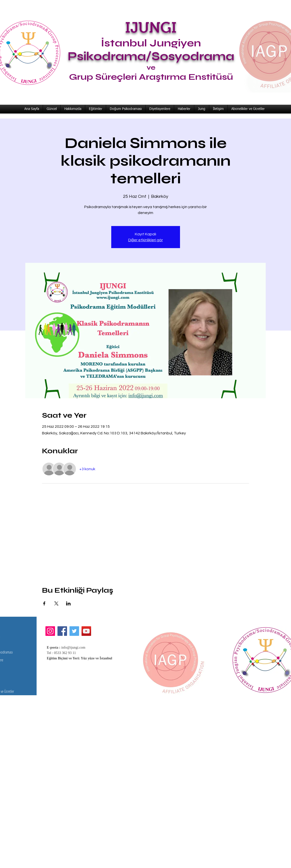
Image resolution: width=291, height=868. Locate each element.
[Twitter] (74, 631)
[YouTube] (86, 631)
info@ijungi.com (73, 648)
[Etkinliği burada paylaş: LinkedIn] (68, 603)
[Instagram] (50, 631)
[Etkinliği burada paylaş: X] (56, 603)
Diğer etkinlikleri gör (145, 240)
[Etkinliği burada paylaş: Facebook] (44, 603)
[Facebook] (62, 631)
